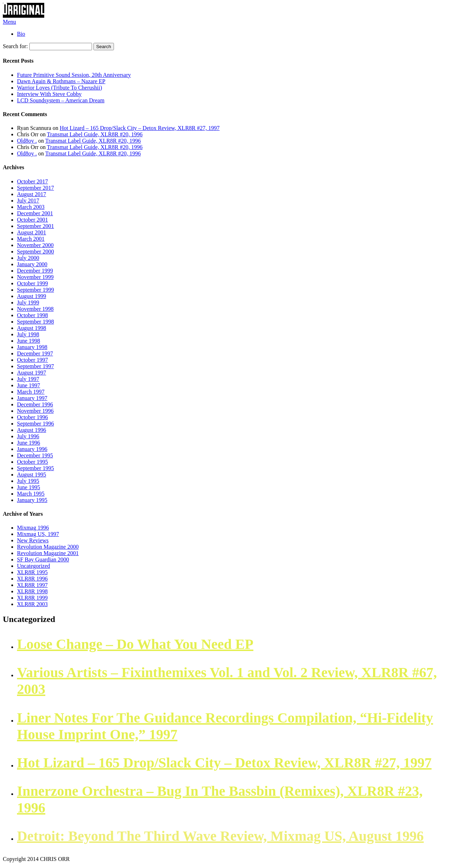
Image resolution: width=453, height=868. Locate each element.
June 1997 (28, 385)
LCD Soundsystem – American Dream (61, 100)
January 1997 (32, 398)
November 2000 (35, 245)
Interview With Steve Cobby (49, 94)
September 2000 (35, 252)
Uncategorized (33, 566)
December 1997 (35, 353)
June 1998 (28, 341)
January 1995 (32, 500)
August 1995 (31, 475)
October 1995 (33, 462)
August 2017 (31, 194)
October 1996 (33, 417)
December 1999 (35, 271)
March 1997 (31, 392)
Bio (21, 34)
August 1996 (31, 430)
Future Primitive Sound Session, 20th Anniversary (74, 75)
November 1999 (35, 277)
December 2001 (35, 213)
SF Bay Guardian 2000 (43, 559)
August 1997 (31, 373)
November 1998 (35, 309)
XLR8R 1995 (32, 572)
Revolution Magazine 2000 (48, 547)
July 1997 (28, 379)
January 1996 (32, 449)
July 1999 (28, 302)
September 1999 (35, 290)
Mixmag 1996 (33, 528)
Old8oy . (27, 141)
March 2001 (31, 239)
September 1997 (35, 366)
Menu (9, 22)
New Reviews (33, 540)
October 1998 (33, 315)
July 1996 (28, 436)
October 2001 (33, 220)
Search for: (15, 46)
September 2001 (35, 226)
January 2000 (32, 264)
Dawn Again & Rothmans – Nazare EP (61, 81)
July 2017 (28, 201)
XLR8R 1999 (32, 598)
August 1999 (31, 296)
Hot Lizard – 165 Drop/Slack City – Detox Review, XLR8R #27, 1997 (140, 128)
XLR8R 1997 (32, 585)
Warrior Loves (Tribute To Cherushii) (59, 88)
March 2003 (31, 207)
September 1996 (35, 424)
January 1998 (32, 347)
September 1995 (35, 468)
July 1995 (28, 481)
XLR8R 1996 (32, 579)
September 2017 (35, 188)
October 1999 (33, 283)
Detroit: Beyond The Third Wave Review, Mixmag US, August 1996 (220, 836)
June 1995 (28, 487)
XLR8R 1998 (32, 591)
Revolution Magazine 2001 (48, 553)
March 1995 (31, 494)
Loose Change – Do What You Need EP (135, 644)
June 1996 (28, 443)
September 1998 (35, 322)
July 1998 (28, 334)
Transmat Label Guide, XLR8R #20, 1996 (95, 134)
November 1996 (35, 411)
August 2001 (31, 232)
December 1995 (35, 455)
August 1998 (31, 328)
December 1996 (35, 404)
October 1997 (33, 360)
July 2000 (28, 258)
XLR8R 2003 (32, 604)
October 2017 (33, 181)
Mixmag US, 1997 (38, 534)
